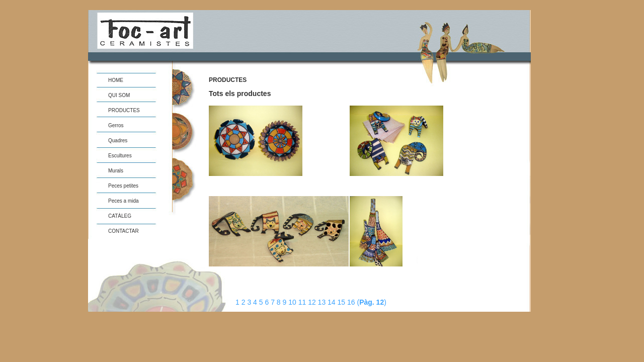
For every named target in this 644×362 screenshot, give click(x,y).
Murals (116, 171)
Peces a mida (124, 201)
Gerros (116, 125)
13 (323, 302)
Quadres (118, 141)
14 (332, 302)
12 (313, 302)
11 (303, 302)
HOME (116, 80)
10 (293, 302)
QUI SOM (119, 95)
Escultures (120, 156)
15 (342, 302)
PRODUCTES (124, 110)
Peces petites (123, 186)
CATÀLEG (120, 216)
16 (352, 302)
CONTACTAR (124, 231)
